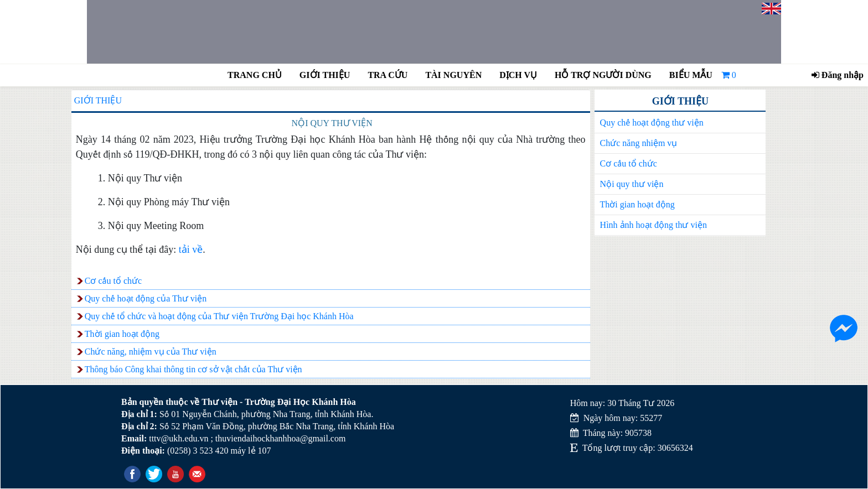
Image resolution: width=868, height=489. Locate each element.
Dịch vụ (518, 75)
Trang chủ (255, 75)
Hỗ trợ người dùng (602, 75)
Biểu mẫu (691, 75)
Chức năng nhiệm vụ (639, 143)
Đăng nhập (838, 75)
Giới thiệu (325, 75)
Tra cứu (387, 75)
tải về (191, 249)
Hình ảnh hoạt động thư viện (653, 225)
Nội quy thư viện (632, 184)
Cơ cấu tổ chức (629, 163)
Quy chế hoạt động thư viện (652, 123)
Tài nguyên (453, 75)
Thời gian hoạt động (637, 204)
